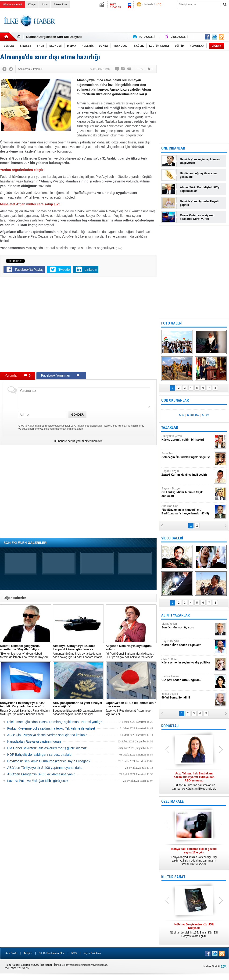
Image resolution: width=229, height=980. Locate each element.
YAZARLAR (170, 427)
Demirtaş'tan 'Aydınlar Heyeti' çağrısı (200, 203)
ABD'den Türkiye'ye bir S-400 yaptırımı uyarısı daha (45, 768)
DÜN (182, 415)
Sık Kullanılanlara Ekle (52, 953)
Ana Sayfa (11, 953)
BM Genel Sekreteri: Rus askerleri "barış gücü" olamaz (47, 748)
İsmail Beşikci (187, 696)
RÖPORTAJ (170, 726)
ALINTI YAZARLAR (175, 615)
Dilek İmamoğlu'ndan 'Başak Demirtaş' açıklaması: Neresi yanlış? (55, 722)
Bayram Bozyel (187, 492)
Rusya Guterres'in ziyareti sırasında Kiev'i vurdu (197, 217)
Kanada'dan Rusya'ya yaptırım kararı (34, 741)
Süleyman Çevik (187, 438)
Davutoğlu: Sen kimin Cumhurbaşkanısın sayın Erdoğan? (49, 761)
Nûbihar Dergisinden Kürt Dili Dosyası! (54, 37)
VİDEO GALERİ (172, 538)
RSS (74, 953)
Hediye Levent (187, 678)
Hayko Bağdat (187, 643)
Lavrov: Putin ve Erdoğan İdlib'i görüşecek (38, 781)
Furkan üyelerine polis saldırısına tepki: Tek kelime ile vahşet (51, 728)
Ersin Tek (187, 455)
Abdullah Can (187, 510)
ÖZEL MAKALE (172, 801)
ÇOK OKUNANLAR (175, 400)
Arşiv (45, 4)
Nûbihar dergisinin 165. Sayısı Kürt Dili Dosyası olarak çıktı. (194, 930)
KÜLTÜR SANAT (173, 877)
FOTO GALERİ (172, 323)
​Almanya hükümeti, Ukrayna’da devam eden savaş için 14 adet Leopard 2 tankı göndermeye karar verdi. (78, 652)
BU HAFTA (193, 415)
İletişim (28, 953)
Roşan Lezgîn (187, 473)
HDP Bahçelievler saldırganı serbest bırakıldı (40, 755)
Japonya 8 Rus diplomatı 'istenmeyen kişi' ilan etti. (131, 708)
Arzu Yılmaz (187, 661)
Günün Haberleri (13, 4)
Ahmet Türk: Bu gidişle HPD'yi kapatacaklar (200, 189)
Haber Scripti (212, 966)
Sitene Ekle (60, 4)
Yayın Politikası (92, 953)
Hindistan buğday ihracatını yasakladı (198, 175)
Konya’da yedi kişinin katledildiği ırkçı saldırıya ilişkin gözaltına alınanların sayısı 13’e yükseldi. (194, 857)
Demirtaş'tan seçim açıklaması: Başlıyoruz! (201, 161)
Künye (32, 4)
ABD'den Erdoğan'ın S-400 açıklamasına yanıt (41, 774)
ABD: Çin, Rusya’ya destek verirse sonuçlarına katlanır (47, 735)
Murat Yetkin (187, 626)
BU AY (205, 415)
